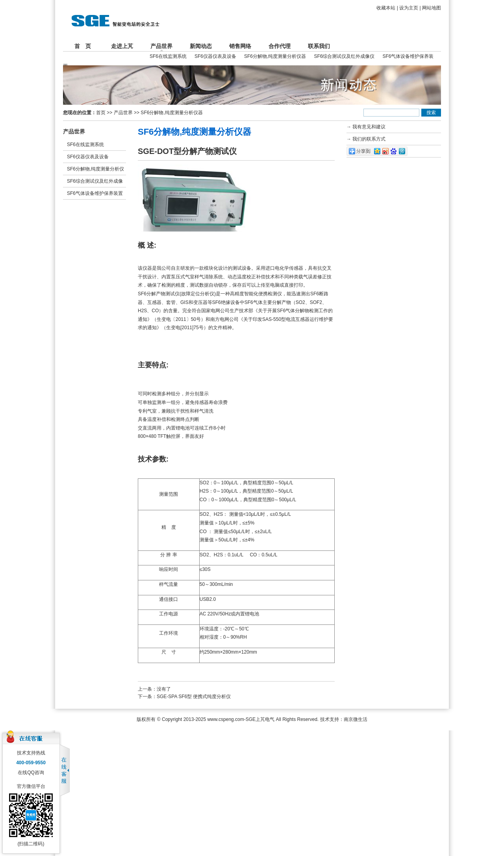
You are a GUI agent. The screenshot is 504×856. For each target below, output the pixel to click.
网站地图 (432, 8)
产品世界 (161, 46)
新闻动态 (201, 46)
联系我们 (319, 46)
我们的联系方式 (369, 139)
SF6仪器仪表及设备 (215, 56)
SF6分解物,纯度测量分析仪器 (275, 56)
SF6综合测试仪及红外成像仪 (344, 56)
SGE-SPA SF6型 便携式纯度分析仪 (194, 697)
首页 (101, 113)
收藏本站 (386, 8)
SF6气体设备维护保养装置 (95, 193)
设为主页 (409, 8)
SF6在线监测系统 (168, 56)
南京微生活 (356, 719)
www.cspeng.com (225, 719)
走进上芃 (122, 46)
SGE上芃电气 (260, 719)
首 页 (83, 46)
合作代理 (280, 46)
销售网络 (240, 46)
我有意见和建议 (369, 127)
